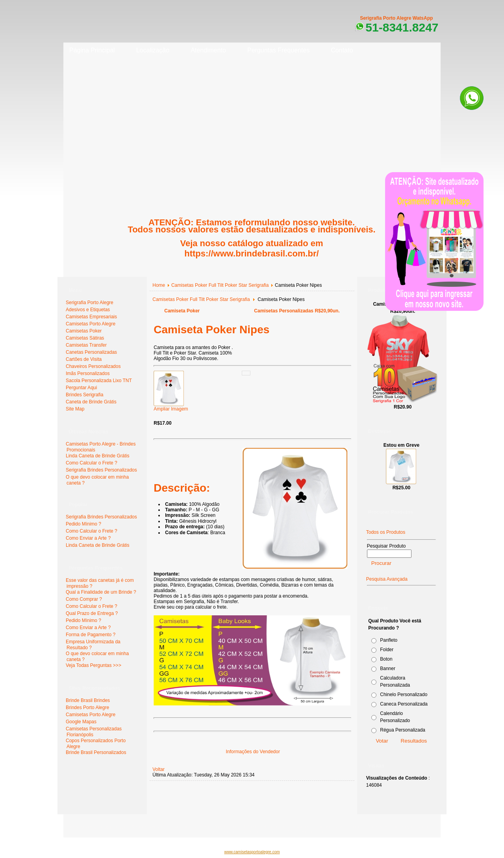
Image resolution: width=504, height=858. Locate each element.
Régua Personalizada (403, 730)
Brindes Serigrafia (84, 395)
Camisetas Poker (84, 331)
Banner (388, 669)
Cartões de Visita (84, 359)
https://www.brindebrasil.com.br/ (251, 253)
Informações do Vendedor (253, 752)
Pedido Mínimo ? (83, 524)
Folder (387, 650)
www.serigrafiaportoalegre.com (99, 826)
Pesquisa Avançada (387, 579)
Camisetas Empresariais (91, 317)
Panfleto (389, 640)
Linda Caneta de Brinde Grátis (97, 456)
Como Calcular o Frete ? (92, 463)
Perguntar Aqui (81, 388)
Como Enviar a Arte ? (88, 538)
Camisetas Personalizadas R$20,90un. (297, 311)
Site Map (75, 409)
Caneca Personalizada (404, 704)
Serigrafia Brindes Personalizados (101, 470)
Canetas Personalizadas (91, 352)
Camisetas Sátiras (85, 338)
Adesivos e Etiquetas (88, 310)
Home (159, 285)
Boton (386, 659)
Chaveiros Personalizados (93, 366)
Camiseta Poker (182, 311)
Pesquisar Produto (386, 546)
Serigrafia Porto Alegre (90, 303)
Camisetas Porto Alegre (91, 324)
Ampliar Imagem (171, 407)
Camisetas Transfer (86, 345)
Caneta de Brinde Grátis (91, 402)
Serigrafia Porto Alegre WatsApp (396, 18)
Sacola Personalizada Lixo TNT (99, 381)
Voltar (158, 769)
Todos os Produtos (386, 532)
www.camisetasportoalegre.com (252, 852)
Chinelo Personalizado (404, 695)
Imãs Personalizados (88, 373)
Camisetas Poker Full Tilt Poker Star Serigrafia (220, 285)
